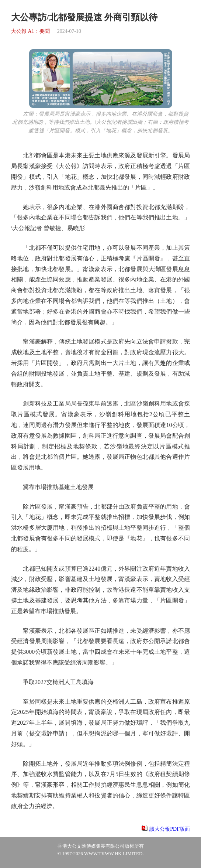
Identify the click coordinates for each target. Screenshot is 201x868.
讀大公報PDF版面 (170, 829)
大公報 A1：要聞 (30, 31)
